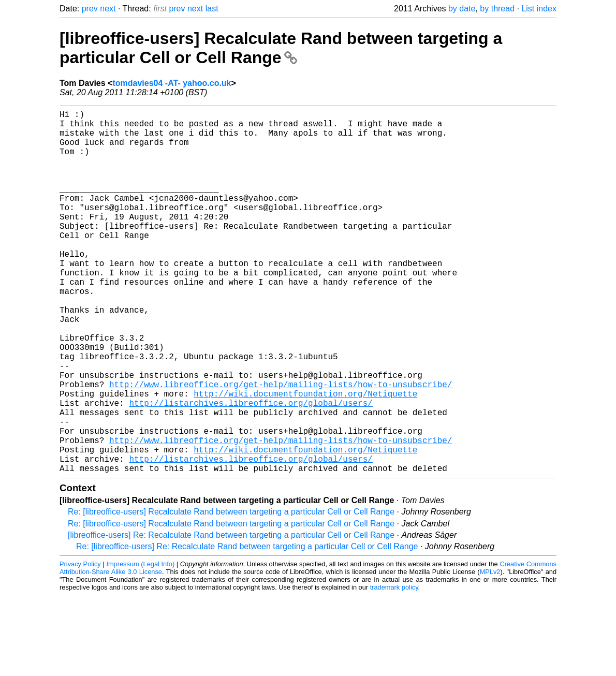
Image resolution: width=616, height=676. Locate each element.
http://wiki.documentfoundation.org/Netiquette (305, 458)
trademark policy (394, 668)
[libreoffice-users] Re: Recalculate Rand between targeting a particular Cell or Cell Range (231, 616)
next (108, 9)
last (212, 9)
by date (462, 9)
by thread (497, 9)
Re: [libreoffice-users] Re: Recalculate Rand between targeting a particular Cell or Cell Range (247, 627)
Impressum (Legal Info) (140, 645)
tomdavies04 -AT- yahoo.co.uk (172, 83)
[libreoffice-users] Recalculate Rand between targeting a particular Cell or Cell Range (281, 48)
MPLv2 (490, 652)
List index (539, 9)
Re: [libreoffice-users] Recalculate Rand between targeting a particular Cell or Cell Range (231, 592)
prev (90, 9)
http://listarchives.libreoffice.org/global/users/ (251, 469)
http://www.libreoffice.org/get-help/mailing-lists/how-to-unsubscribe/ (281, 446)
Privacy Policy (80, 645)
